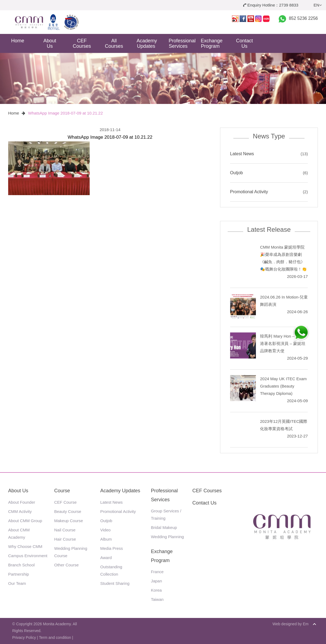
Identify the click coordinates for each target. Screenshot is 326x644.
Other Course (67, 565)
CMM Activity (20, 511)
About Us (50, 43)
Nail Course (65, 530)
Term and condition (55, 637)
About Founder (22, 502)
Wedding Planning (167, 537)
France (157, 572)
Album (106, 539)
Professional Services (180, 43)
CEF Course (66, 502)
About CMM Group (25, 521)
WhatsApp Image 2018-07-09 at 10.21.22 (65, 113)
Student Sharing (115, 583)
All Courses (114, 43)
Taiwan (157, 599)
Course (62, 491)
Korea (156, 590)
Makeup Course (69, 521)
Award (106, 558)
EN (318, 5)
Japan (156, 581)
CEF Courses (82, 43)
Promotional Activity (249, 192)
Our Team (17, 583)
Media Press (112, 548)
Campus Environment (28, 556)
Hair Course (65, 539)
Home (18, 41)
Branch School (21, 565)
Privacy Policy (24, 637)
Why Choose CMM (25, 546)
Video (105, 530)
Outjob (236, 173)
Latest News (242, 154)
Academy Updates (147, 43)
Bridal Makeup (164, 527)
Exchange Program (212, 43)
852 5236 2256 (303, 18)
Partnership (19, 574)
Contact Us (244, 43)
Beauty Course (68, 511)
